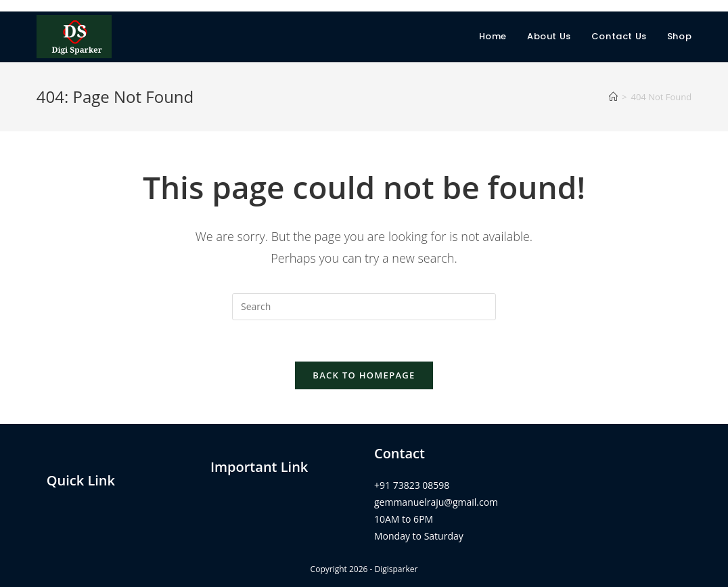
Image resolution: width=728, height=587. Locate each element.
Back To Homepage (364, 375)
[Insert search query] (364, 307)
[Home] (613, 97)
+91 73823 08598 (412, 485)
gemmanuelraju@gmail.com (436, 502)
